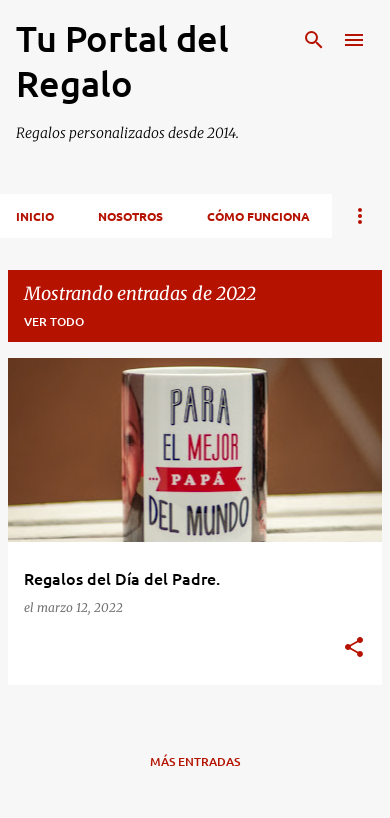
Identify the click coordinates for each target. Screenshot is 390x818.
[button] (354, 648)
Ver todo (54, 321)
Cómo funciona (258, 216)
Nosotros (130, 216)
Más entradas (195, 761)
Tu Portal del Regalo (122, 60)
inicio (35, 216)
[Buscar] (314, 40)
